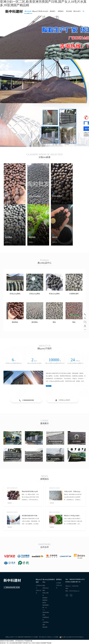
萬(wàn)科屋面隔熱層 (55, 442)
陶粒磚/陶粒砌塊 (46, 614)
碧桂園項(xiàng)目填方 (34, 459)
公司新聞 (59, 583)
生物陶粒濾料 (74, 294)
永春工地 (12, 442)
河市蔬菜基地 (77, 459)
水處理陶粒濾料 (46, 623)
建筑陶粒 (35, 322)
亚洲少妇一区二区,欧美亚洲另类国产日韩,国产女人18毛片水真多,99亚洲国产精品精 (26, 643)
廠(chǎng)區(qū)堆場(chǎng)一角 (12, 459)
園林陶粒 (15, 322)
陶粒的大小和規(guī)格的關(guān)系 (72, 516)
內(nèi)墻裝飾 (77, 442)
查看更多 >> (8, 201)
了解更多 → (11, 503)
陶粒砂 (44, 603)
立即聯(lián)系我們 (63, 400)
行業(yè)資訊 (59, 587)
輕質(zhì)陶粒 (46, 594)
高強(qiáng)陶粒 (15, 294)
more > (49, 386)
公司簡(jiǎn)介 (39, 587)
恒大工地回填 (55, 459)
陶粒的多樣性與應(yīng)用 (30, 491)
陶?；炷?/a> (45, 609)
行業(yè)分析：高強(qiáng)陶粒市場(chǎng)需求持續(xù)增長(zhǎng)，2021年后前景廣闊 (73, 491)
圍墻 (34, 442)
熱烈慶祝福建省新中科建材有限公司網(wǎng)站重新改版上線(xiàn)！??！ (30, 516)
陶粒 (54, 322)
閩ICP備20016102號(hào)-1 (46, 637)
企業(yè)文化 (39, 592)
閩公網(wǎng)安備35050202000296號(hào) (71, 637)
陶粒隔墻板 (46, 605)
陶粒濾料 (45, 627)
